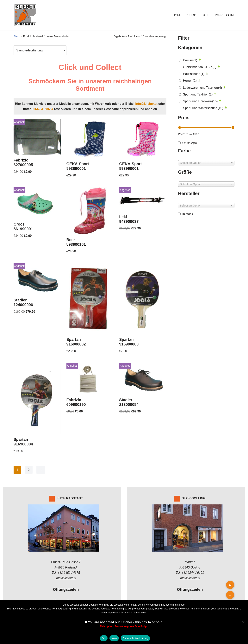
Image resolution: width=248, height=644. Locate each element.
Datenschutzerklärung (135, 638)
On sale (190, 143)
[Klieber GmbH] (25, 15)
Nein (114, 638)
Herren (190, 81)
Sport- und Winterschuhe (203, 108)
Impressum (224, 15)
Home (177, 15)
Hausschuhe (194, 74)
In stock (188, 214)
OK (104, 638)
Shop (192, 15)
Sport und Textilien (198, 94)
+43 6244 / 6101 (193, 573)
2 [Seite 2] (29, 470)
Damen (190, 60)
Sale (205, 15)
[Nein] (243, 622)
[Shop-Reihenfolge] (40, 50)
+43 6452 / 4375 (69, 573)
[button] (230, 595)
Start (16, 36)
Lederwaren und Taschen (202, 88)
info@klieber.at (146, 104)
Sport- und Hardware (200, 101)
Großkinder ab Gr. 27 (200, 67)
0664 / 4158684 (42, 109)
